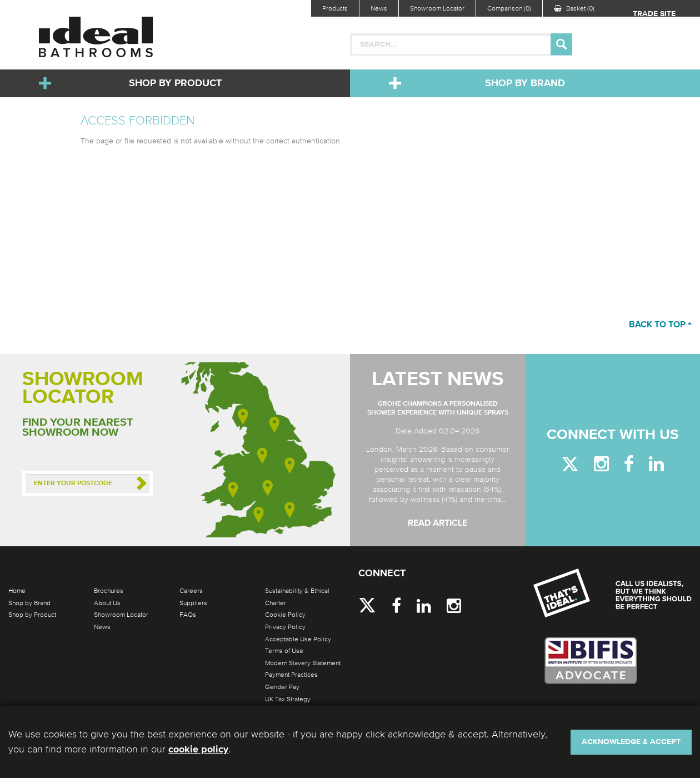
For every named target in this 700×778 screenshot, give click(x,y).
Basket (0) (574, 8)
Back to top (660, 325)
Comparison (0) (509, 8)
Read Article (437, 523)
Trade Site (654, 14)
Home (17, 591)
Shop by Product (175, 83)
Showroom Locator (437, 8)
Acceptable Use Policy (298, 639)
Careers (191, 591)
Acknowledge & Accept (631, 742)
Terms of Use (284, 651)
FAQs (188, 615)
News (379, 8)
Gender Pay (282, 687)
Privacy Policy (285, 627)
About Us (107, 603)
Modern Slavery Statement (303, 663)
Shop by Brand (525, 83)
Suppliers (193, 603)
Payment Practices (291, 675)
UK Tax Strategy (288, 699)
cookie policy (198, 750)
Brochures (109, 591)
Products (335, 8)
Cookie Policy (285, 615)
